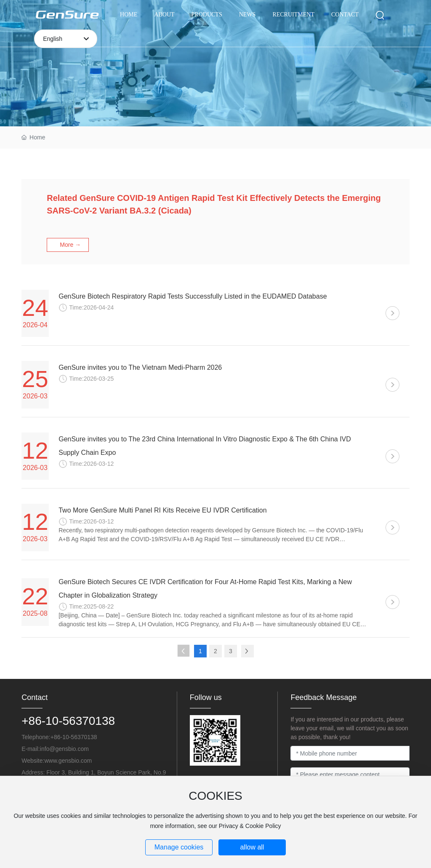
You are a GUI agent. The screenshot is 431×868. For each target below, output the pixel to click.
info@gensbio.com (64, 749)
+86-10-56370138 (68, 721)
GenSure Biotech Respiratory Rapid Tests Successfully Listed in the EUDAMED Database (193, 296)
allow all (252, 847)
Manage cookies (179, 847)
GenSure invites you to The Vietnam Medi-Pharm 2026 (140, 367)
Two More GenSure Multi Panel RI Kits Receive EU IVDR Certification (162, 510)
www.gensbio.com (68, 761)
